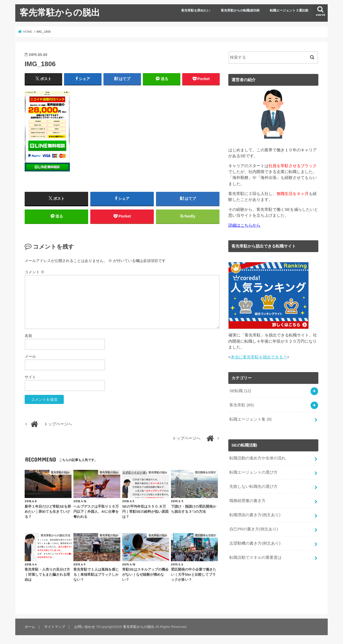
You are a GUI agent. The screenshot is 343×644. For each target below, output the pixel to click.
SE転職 (240, 391)
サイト (30, 377)
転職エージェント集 (250, 419)
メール (30, 356)
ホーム (30, 627)
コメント (35, 272)
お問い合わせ (85, 627)
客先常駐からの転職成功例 (240, 10)
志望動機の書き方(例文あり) (255, 543)
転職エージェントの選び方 (253, 472)
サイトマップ (55, 627)
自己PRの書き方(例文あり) (253, 529)
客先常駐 (242, 405)
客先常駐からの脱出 (60, 12)
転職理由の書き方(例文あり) (255, 515)
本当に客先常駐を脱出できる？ (259, 357)
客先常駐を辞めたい (196, 10)
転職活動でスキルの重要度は (256, 557)
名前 (28, 336)
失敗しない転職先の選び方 (253, 486)
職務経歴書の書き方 (247, 501)
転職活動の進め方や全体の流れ (258, 458)
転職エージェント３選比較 (289, 10)
